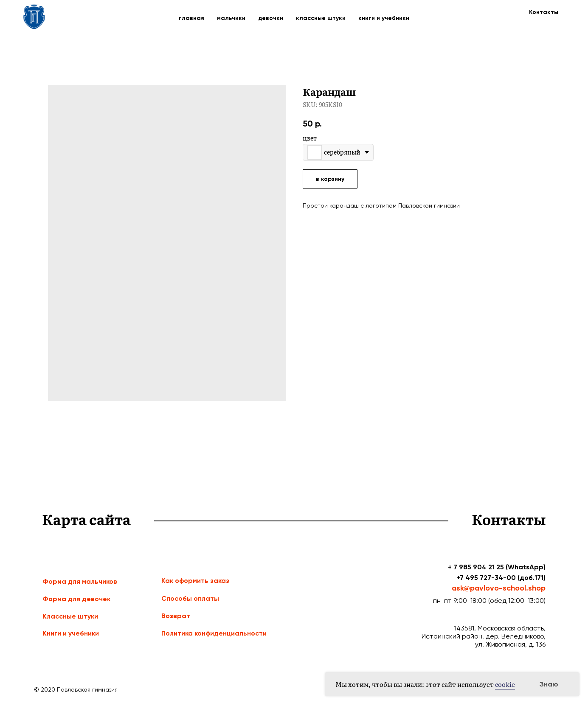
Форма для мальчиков (80, 581)
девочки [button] (271, 18)
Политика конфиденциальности (214, 633)
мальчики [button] (231, 18)
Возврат (176, 616)
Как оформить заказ (195, 581)
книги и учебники (384, 18)
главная (191, 18)
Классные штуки (70, 616)
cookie (505, 684)
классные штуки (321, 18)
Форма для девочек (76, 599)
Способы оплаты (190, 598)
